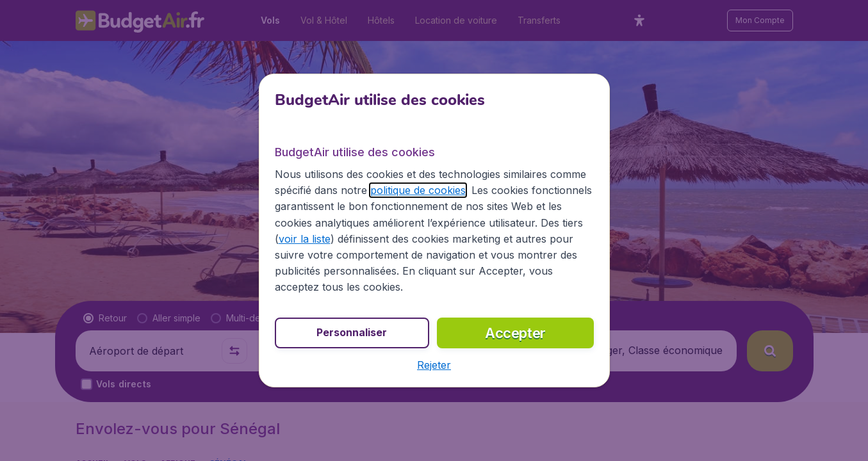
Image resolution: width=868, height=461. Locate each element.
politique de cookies (418, 190)
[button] (434, 365)
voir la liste (305, 239)
